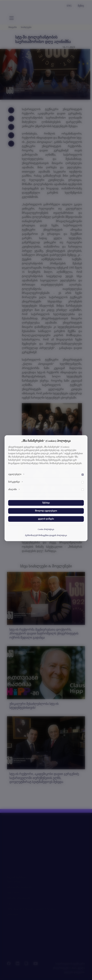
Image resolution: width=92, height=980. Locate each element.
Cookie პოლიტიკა (46, 529)
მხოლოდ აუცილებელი (46, 511)
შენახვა (46, 503)
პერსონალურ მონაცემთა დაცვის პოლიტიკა (46, 535)
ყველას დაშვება (46, 519)
